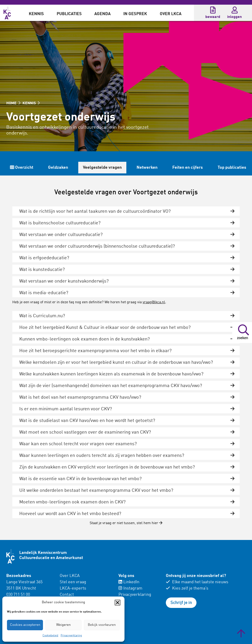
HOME (13, 103)
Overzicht (22, 167)
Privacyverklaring (71, 636)
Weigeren (63, 625)
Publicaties (69, 14)
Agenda (102, 14)
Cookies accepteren (25, 625)
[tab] (126, 211)
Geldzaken (58, 168)
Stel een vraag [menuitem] (73, 582)
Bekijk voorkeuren (102, 625)
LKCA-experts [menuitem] (73, 588)
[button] (118, 603)
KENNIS (31, 103)
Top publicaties (232, 168)
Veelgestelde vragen (102, 168)
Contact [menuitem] (67, 595)
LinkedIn (129, 582)
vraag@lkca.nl (154, 302)
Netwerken (147, 168)
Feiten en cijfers (188, 168)
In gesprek (135, 14)
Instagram (130, 588)
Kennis (36, 14)
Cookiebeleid (50, 636)
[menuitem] (36, 13)
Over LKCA (171, 14)
